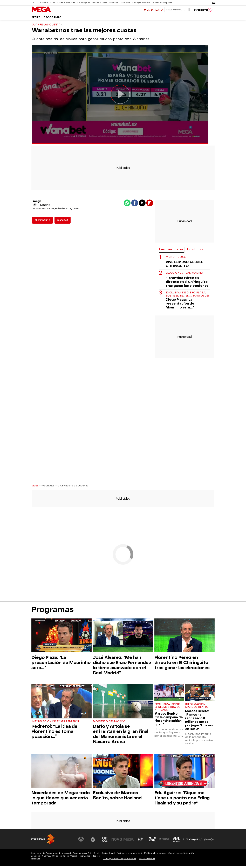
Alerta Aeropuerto (66, 3)
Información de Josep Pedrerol (57, 723)
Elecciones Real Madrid (184, 275)
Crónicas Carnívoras (118, 3)
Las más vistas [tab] (171, 251)
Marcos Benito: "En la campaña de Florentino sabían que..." (169, 721)
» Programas (47, 487)
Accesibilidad (147, 860)
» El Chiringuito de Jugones (72, 487)
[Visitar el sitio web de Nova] (117, 841)
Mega (35, 487)
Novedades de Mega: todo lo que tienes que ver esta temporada (61, 800)
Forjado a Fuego (98, 3)
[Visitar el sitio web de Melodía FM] (176, 841)
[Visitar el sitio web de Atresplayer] (193, 841)
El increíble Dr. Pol (46, 3)
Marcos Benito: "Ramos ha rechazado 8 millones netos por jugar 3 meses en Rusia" (199, 722)
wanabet (63, 222)
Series (36, 19)
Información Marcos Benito (197, 707)
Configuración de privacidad (119, 860)
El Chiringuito (83, 3)
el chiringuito (42, 222)
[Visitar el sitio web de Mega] (129, 841)
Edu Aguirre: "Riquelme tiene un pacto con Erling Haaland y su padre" (182, 800)
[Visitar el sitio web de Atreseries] (141, 841)
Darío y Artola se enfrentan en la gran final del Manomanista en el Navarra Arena (121, 736)
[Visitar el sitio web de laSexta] (93, 841)
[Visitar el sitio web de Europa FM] (164, 841)
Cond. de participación (181, 855)
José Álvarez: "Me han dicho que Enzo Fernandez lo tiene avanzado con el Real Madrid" (122, 667)
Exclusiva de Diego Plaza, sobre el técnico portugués (188, 296)
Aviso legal (108, 855)
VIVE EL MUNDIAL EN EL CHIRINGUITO (184, 266)
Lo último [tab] (195, 251)
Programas (53, 19)
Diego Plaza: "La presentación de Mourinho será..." (180, 305)
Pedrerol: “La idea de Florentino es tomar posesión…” (54, 733)
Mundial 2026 (176, 259)
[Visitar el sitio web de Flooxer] (209, 841)
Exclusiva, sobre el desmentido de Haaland (167, 709)
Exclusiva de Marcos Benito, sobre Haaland (117, 797)
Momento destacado (109, 723)
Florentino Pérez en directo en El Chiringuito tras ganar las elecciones (187, 283)
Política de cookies (155, 855)
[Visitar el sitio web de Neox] (105, 841)
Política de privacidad (129, 855)
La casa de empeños (160, 3)
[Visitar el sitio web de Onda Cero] (153, 841)
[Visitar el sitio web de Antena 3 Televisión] (81, 841)
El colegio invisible (139, 3)
